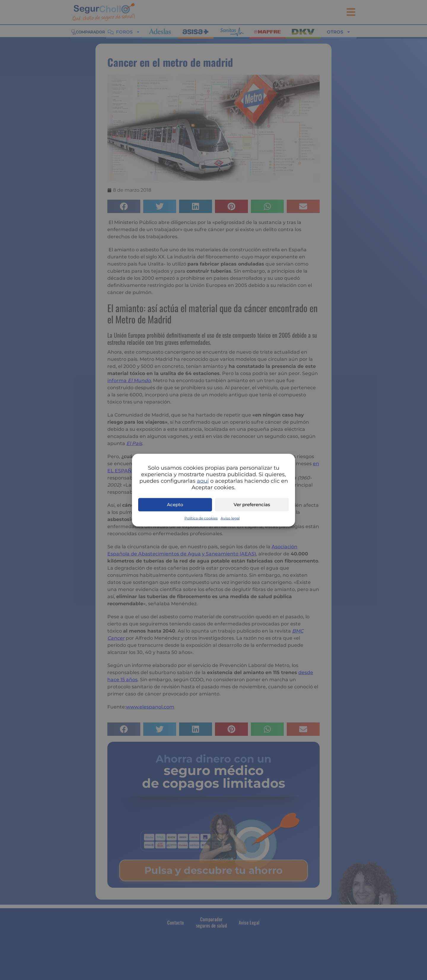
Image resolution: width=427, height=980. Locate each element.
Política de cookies (201, 518)
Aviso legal (230, 518)
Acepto (175, 505)
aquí (203, 481)
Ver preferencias (252, 505)
